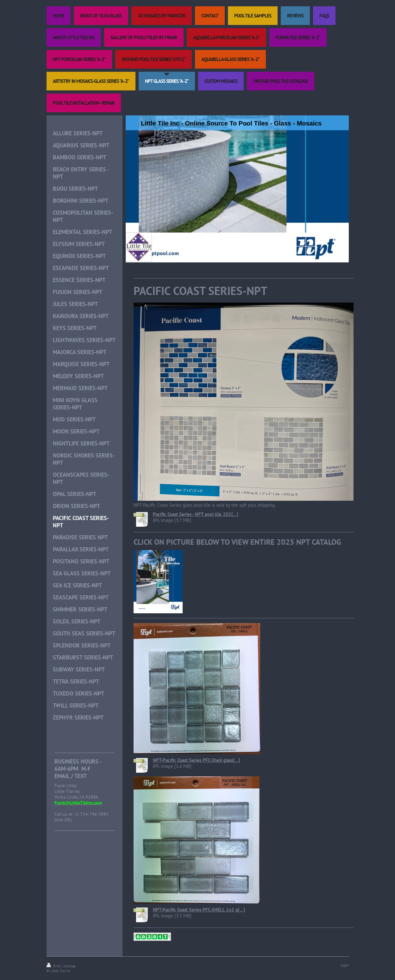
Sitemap (69, 966)
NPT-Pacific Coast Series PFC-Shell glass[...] (196, 760)
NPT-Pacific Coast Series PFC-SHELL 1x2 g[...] (199, 910)
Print (54, 966)
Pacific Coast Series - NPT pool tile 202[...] (196, 514)
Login (345, 965)
